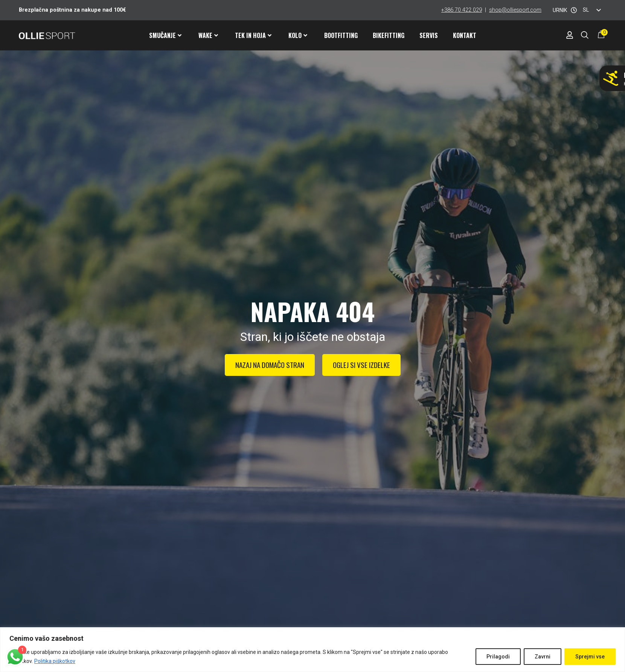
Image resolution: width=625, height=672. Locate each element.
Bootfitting (341, 35)
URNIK (560, 10)
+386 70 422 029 (462, 10)
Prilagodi (498, 657)
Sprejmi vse (590, 657)
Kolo (298, 35)
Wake (208, 35)
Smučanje (165, 35)
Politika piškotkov (55, 661)
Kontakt (465, 35)
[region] (312, 650)
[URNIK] (574, 10)
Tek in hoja (253, 35)
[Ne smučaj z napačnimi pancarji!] (611, 78)
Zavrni (543, 657)
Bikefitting (389, 35)
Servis (429, 35)
